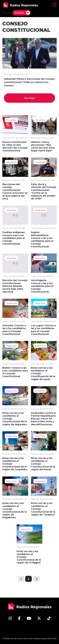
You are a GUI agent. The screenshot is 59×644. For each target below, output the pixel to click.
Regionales (40, 210)
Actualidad (11, 120)
